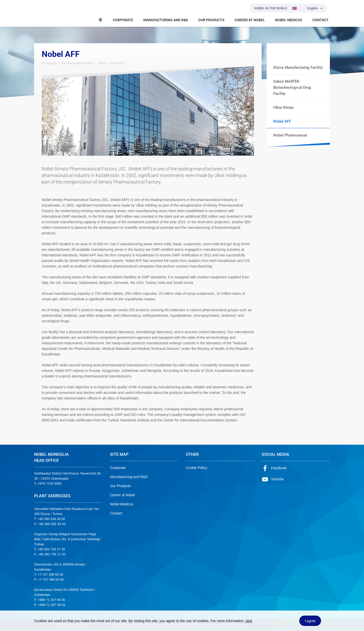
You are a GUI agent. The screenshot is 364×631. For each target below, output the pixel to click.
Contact (116, 513)
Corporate (118, 468)
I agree (310, 621)
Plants (102, 63)
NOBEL (41, 13)
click (249, 621)
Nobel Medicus (122, 504)
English (313, 8)
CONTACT (321, 20)
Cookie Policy (197, 468)
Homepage (49, 63)
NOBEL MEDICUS (289, 20)
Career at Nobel (122, 495)
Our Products (120, 486)
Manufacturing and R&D (77, 63)
